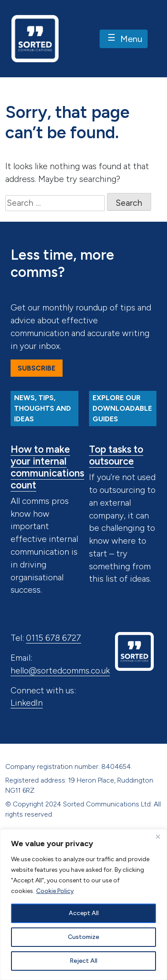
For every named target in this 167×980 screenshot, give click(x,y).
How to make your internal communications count (47, 467)
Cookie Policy (55, 891)
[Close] (158, 836)
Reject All (83, 961)
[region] (83, 904)
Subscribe (37, 368)
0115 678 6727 (54, 638)
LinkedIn (27, 703)
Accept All (84, 913)
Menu (124, 39)
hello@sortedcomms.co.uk (60, 671)
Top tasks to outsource (116, 455)
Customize (83, 937)
